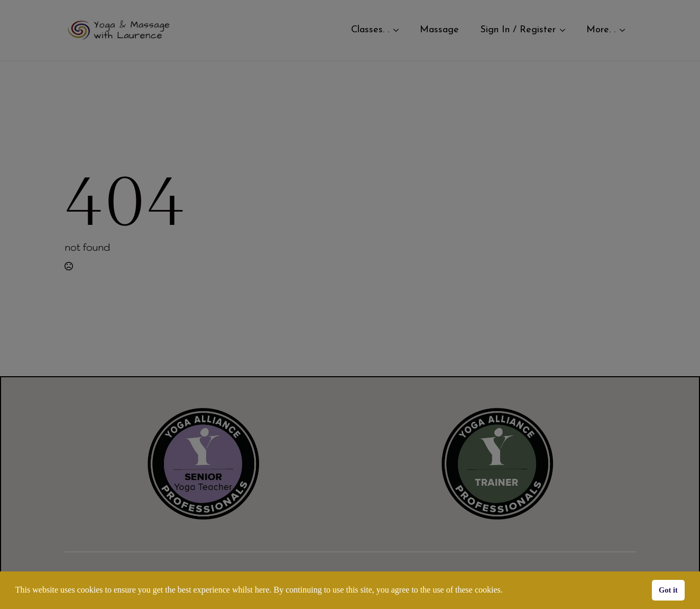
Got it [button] (668, 590)
